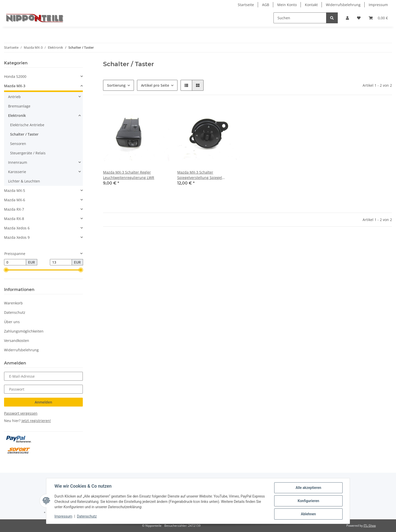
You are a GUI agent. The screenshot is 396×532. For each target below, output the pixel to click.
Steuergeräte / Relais (28, 153)
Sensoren (18, 144)
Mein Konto (287, 5)
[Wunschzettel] (359, 18)
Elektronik (17, 115)
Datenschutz (15, 312)
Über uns (12, 322)
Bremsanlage (19, 106)
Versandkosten (17, 341)
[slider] (6, 270)
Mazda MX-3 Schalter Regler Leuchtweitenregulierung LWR (129, 175)
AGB (266, 5)
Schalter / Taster (24, 134)
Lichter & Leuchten (24, 181)
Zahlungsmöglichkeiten (24, 331)
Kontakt (311, 5)
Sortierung (116, 85)
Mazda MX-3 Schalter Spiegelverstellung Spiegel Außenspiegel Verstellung (200, 175)
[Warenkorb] (378, 18)
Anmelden (43, 402)
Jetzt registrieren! (36, 421)
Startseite (246, 5)
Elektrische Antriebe (27, 125)
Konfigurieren (308, 501)
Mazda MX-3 (15, 86)
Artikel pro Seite (155, 85)
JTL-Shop (370, 526)
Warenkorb (13, 303)
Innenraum (18, 162)
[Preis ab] (15, 262)
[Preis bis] (61, 262)
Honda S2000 (15, 76)
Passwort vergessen (21, 413)
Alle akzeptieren (308, 488)
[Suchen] (300, 18)
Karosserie (17, 172)
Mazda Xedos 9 (17, 237)
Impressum (378, 5)
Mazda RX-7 (14, 209)
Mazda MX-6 (15, 200)
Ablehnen (308, 514)
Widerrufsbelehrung (343, 5)
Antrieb (14, 97)
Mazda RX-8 (14, 219)
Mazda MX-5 (15, 190)
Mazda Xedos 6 (17, 228)
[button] (347, 18)
